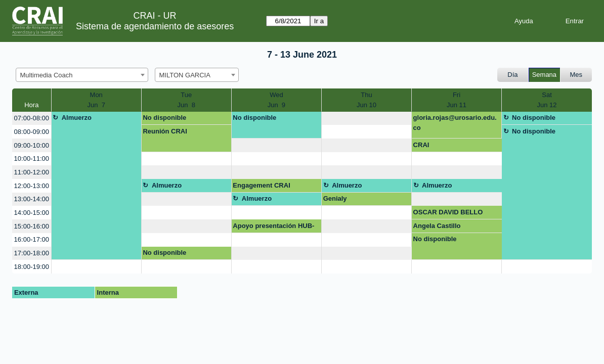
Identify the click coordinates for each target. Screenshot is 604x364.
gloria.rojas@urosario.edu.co (455, 123)
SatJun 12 (547, 100)
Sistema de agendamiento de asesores (155, 26)
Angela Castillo (437, 226)
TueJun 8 (186, 100)
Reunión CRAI (165, 131)
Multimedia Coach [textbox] (47, 75)
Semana (544, 75)
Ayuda (524, 21)
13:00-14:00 (32, 199)
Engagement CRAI (261, 185)
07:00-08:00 (32, 118)
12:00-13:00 (32, 186)
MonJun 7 (96, 100)
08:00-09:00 (32, 132)
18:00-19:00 (32, 267)
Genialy (335, 198)
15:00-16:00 (32, 226)
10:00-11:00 (32, 158)
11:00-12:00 (32, 172)
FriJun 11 (457, 100)
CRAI (421, 145)
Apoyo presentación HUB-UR (273, 227)
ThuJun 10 (366, 100)
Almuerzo (77, 118)
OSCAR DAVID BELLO (448, 212)
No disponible (164, 118)
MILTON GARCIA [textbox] (185, 75)
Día (512, 75)
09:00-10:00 (32, 145)
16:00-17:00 (32, 239)
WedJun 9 (276, 100)
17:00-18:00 (32, 253)
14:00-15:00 (32, 213)
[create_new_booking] (366, 119)
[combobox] (82, 75)
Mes (576, 75)
